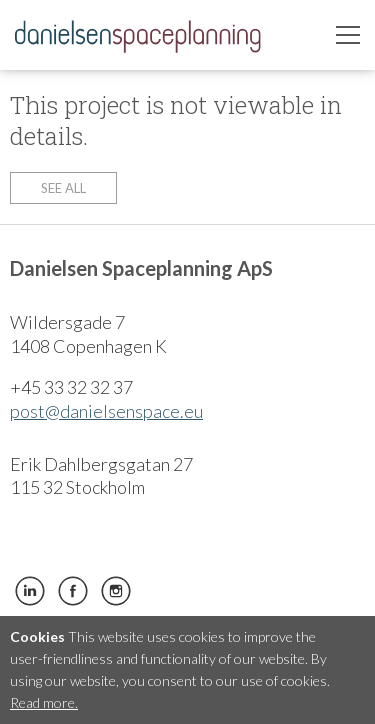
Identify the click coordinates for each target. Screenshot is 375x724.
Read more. (44, 702)
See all (63, 188)
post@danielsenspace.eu (106, 411)
